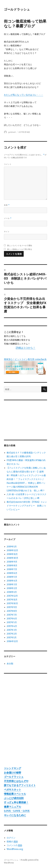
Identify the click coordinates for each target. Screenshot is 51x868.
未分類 (10, 664)
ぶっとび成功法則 (14, 798)
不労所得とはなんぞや (16, 781)
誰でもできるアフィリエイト (20, 785)
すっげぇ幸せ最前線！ (16, 802)
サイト (7, 232)
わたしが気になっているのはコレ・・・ (24, 95)
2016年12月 (12, 641)
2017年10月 (12, 603)
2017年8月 (12, 611)
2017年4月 (12, 626)
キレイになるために (15, 815)
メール (8, 218)
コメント (8, 164)
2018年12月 (12, 550)
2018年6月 (12, 573)
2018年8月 (12, 565)
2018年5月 (12, 577)
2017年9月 (12, 607)
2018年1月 (12, 592)
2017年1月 (12, 637)
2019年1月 (12, 547)
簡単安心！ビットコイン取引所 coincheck (25, 359)
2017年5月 (12, 622)
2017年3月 (12, 630)
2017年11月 (12, 600)
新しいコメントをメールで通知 (20, 245)
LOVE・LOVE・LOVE (17, 811)
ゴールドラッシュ (17, 9)
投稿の (12, 842)
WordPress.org (15, 849)
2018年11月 (12, 554)
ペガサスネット (13, 790)
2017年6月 (12, 618)
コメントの (14, 845)
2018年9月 (12, 562)
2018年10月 (12, 558)
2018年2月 (12, 588)
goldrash (12, 132)
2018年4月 (12, 581)
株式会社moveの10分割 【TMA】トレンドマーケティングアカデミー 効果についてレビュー (27, 506)
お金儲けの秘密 (13, 773)
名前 (7, 205)
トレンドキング (13, 768)
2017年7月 (12, 615)
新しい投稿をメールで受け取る (20, 249)
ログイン (11, 838)
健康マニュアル (13, 807)
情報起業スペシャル (15, 794)
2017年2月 (12, 634)
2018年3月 (12, 584)
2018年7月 (12, 569)
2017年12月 (12, 596)
